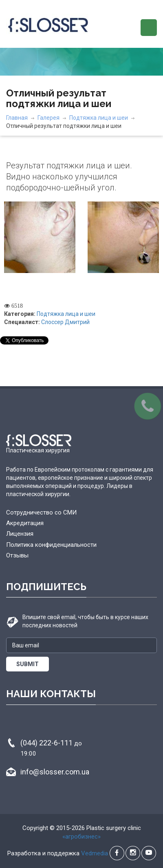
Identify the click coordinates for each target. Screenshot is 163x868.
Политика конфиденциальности (51, 545)
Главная (17, 118)
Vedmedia (95, 853)
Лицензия (20, 534)
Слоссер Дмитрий (65, 322)
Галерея (48, 118)
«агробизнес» (81, 837)
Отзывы (17, 555)
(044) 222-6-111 (51, 748)
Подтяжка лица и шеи (99, 118)
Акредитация (25, 523)
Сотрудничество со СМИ (41, 512)
